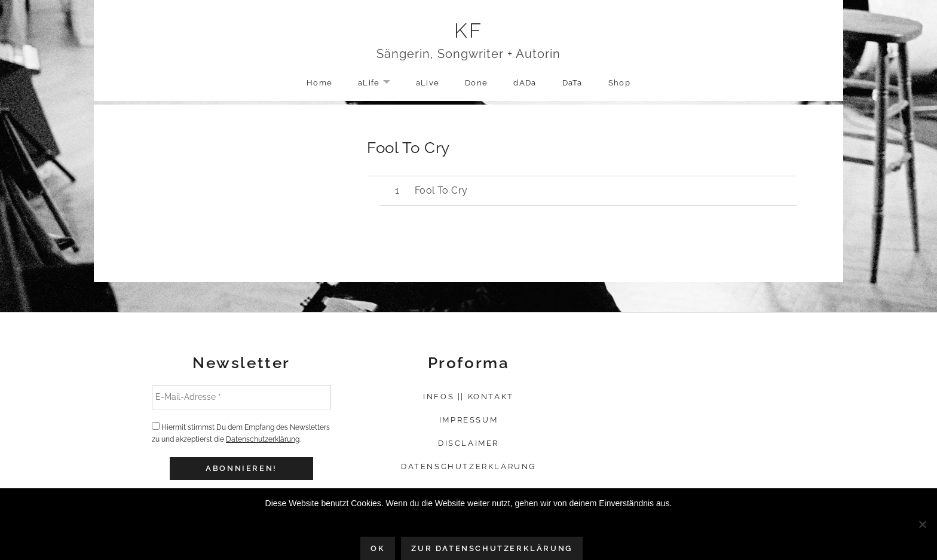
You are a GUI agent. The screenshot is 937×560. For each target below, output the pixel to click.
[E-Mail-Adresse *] (241, 397)
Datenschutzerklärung (263, 439)
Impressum (468, 420)
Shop (619, 83)
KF (469, 30)
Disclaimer (468, 443)
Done (476, 83)
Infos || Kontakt (468, 397)
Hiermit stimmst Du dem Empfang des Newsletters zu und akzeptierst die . (241, 433)
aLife (380, 83)
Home (319, 83)
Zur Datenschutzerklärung (492, 548)
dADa (525, 83)
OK (378, 548)
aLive (428, 83)
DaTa (572, 83)
